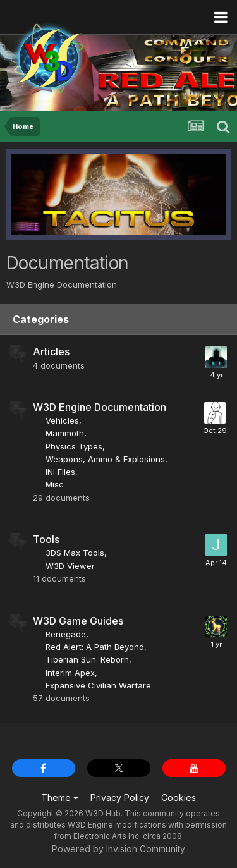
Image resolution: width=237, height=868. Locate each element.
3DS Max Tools (75, 553)
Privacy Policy (120, 798)
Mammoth (65, 433)
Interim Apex (70, 673)
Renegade (66, 634)
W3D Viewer (70, 566)
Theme (60, 798)
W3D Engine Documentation (100, 407)
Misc (55, 484)
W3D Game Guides (78, 621)
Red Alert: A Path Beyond (95, 647)
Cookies (179, 798)
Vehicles (62, 420)
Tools (46, 539)
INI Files (60, 472)
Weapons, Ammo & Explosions (105, 459)
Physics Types (74, 446)
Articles (51, 351)
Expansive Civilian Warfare (98, 685)
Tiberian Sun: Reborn (87, 659)
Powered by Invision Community (118, 849)
